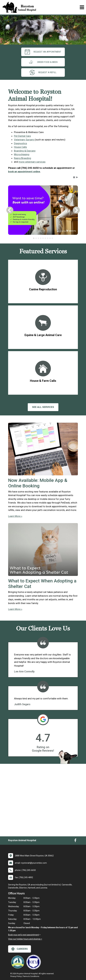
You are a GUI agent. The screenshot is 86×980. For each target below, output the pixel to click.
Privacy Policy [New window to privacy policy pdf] (16, 976)
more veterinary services (32, 162)
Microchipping (22, 154)
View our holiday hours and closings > (25, 939)
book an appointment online (24, 172)
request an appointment (43, 52)
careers (20, 949)
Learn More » (15, 516)
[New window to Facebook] (75, 841)
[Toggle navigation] (82, 7)
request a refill (43, 72)
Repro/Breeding (23, 158)
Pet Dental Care (22, 136)
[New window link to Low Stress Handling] (18, 962)
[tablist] (43, 238)
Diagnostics (20, 143)
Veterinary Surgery (24, 140)
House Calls (20, 147)
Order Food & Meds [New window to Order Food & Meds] (43, 62)
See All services (43, 407)
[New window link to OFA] (34, 962)
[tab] (34, 238)
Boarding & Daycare (25, 151)
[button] (74, 177)
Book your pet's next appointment (24, 935)
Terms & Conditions (31, 976)
